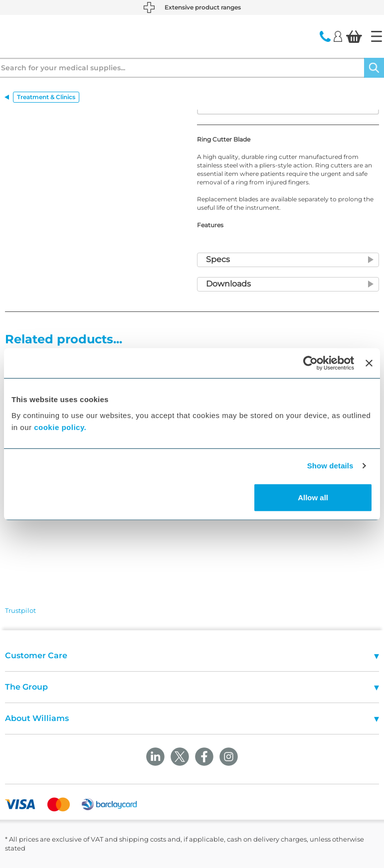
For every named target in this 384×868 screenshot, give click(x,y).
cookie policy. (60, 427)
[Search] (374, 68)
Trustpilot (20, 610)
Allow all (313, 497)
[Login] (338, 36)
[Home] (377, 36)
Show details (330, 466)
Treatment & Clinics (46, 97)
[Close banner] (369, 363)
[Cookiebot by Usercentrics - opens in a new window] (310, 363)
